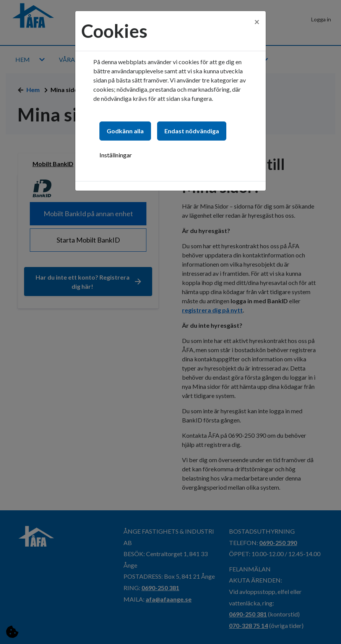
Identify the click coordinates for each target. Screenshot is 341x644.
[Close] (257, 18)
